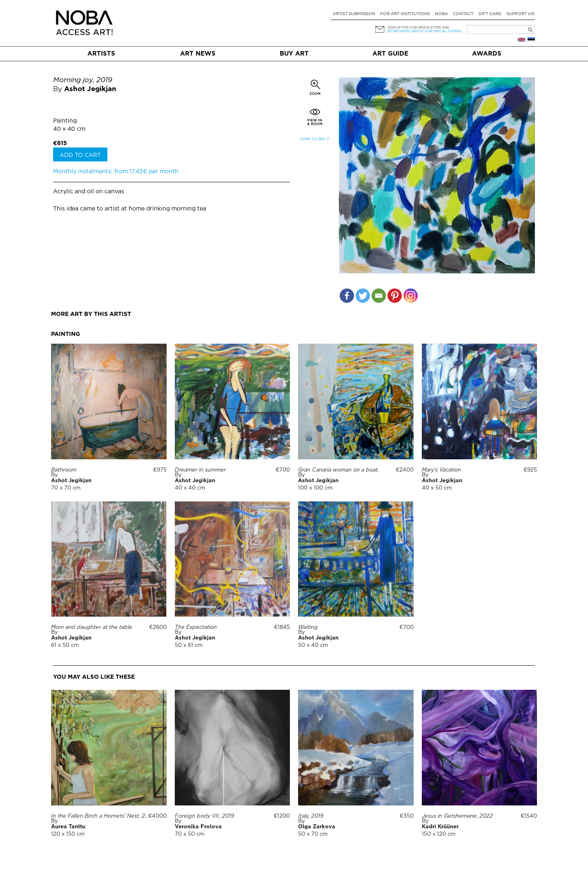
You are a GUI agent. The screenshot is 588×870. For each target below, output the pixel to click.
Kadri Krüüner (440, 827)
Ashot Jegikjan (90, 89)
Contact (463, 14)
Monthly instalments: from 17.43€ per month (116, 172)
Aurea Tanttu (68, 827)
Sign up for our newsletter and (418, 28)
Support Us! (521, 14)
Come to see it (315, 139)
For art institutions (405, 14)
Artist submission (354, 14)
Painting (65, 121)
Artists (101, 54)
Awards (487, 54)
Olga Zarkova (317, 827)
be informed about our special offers (424, 31)
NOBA (441, 14)
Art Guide (390, 54)
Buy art (294, 54)
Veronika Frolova (198, 827)
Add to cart (80, 155)
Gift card (490, 14)
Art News (198, 54)
